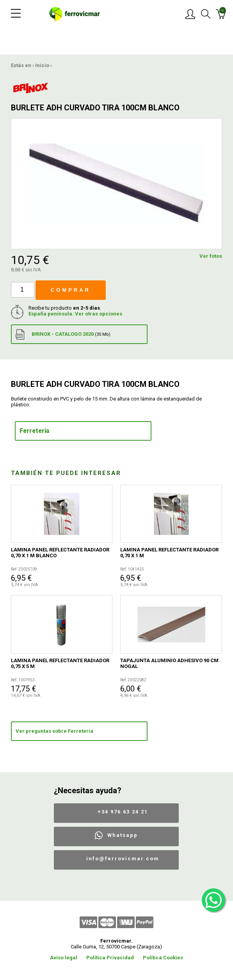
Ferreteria (34, 431)
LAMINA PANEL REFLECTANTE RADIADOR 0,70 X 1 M (169, 553)
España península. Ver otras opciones (75, 314)
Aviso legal (64, 958)
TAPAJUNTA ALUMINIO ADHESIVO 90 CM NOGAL (169, 663)
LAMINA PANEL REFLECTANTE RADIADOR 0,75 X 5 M (60, 663)
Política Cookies (163, 958)
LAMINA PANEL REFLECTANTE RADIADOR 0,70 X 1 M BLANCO (60, 553)
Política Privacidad (110, 958)
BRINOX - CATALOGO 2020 (63, 334)
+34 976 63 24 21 (123, 812)
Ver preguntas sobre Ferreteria (54, 731)
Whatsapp (123, 835)
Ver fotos (211, 256)
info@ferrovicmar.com (123, 859)
